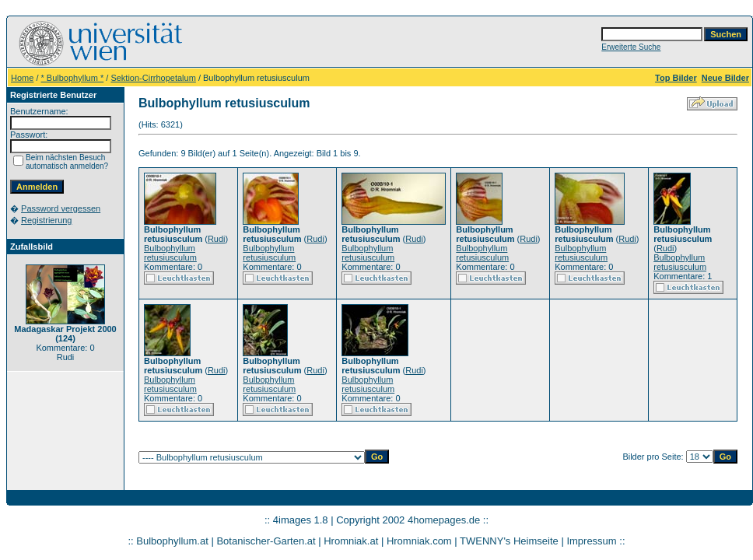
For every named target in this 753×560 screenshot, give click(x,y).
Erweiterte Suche (631, 47)
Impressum (591, 541)
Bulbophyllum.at (172, 541)
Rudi (217, 239)
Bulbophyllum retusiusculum (170, 253)
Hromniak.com (419, 541)
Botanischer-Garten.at (266, 541)
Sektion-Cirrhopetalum (153, 78)
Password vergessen (61, 208)
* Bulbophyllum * (73, 78)
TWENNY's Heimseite (509, 541)
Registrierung (46, 220)
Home (22, 78)
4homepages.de (444, 520)
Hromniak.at (351, 541)
